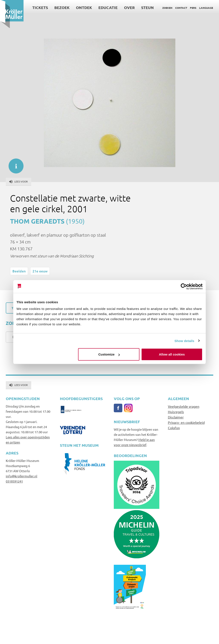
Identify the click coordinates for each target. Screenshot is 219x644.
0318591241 (14, 481)
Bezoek (62, 7)
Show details (184, 341)
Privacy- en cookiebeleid (186, 422)
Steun (147, 7)
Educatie (108, 7)
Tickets (40, 7)
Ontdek (84, 7)
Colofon (174, 428)
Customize (109, 354)
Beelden (19, 271)
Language (206, 8)
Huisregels (176, 412)
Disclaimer (176, 417)
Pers (193, 8)
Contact (181, 8)
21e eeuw (40, 271)
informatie (14, 164)
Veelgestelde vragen (184, 406)
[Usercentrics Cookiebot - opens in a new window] (184, 286)
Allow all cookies (172, 354)
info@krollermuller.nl (21, 476)
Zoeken (167, 8)
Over (129, 7)
